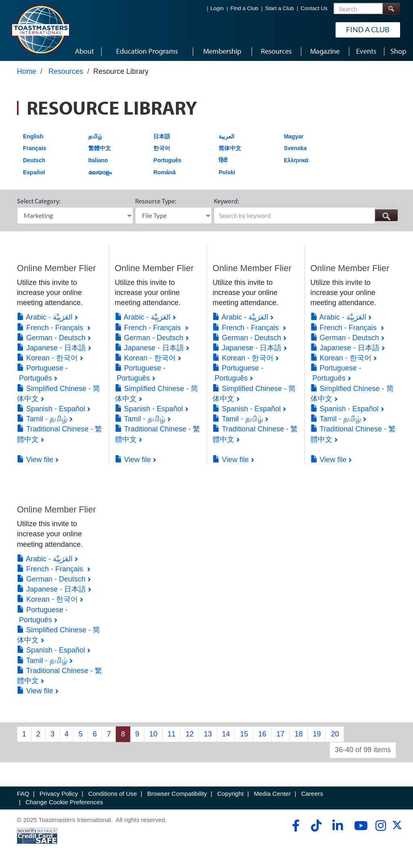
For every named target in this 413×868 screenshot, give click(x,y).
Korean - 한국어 (47, 358)
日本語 (162, 136)
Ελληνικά (296, 160)
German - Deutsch (51, 338)
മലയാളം (100, 172)
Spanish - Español (51, 409)
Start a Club (279, 8)
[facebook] (295, 826)
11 (171, 734)
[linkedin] (337, 826)
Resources (66, 71)
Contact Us (314, 8)
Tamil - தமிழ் (42, 419)
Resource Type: (156, 201)
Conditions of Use (113, 794)
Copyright (230, 794)
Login (217, 8)
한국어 (162, 148)
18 (298, 734)
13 (208, 734)
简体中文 (230, 148)
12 (190, 734)
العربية (226, 136)
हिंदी (223, 160)
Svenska (295, 148)
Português (167, 160)
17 (280, 734)
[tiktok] (316, 826)
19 (317, 734)
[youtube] (359, 826)
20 (335, 734)
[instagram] (381, 826)
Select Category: (39, 201)
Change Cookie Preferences (64, 802)
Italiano (98, 160)
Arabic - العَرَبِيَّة (45, 317)
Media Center (272, 794)
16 (262, 734)
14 (226, 734)
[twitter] (397, 828)
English (33, 136)
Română (164, 172)
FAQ (23, 794)
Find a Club (244, 8)
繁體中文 (100, 148)
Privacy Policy (59, 794)
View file (35, 460)
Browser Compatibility (177, 794)
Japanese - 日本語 (51, 348)
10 (153, 734)
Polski (227, 172)
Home (27, 71)
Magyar (294, 136)
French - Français (51, 328)
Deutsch (34, 160)
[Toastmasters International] (40, 29)
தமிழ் (95, 136)
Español (34, 172)
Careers (312, 794)
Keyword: (226, 201)
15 (244, 734)
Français (35, 148)
